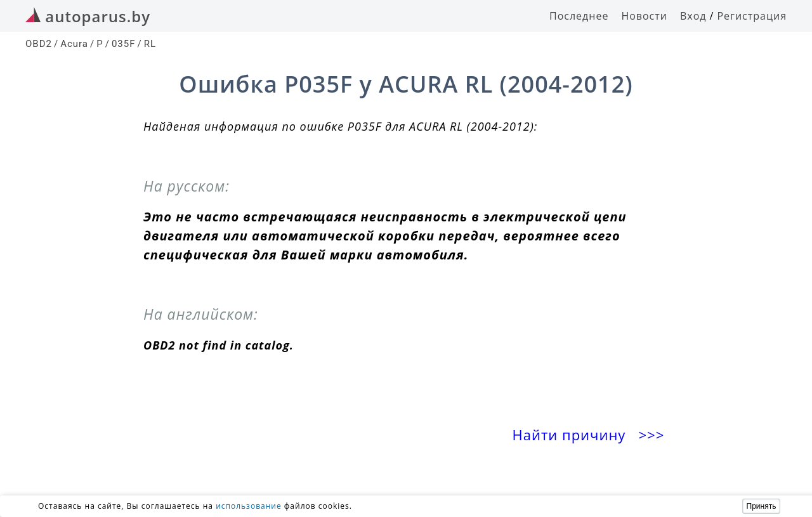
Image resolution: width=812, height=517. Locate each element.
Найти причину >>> (591, 435)
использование (249, 506)
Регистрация (752, 16)
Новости (644, 16)
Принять (762, 506)
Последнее (579, 16)
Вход (693, 16)
